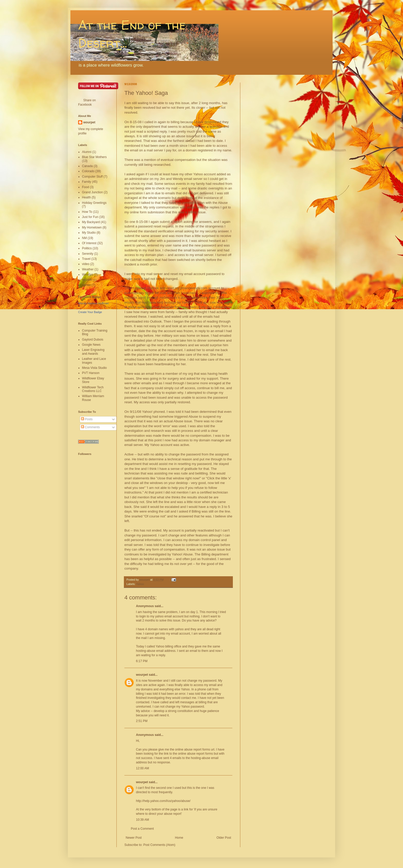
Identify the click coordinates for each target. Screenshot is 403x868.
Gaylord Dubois (93, 340)
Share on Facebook (87, 102)
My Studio (89, 233)
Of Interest (89, 243)
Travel (86, 259)
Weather (88, 269)
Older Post (224, 838)
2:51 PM (142, 721)
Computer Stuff (92, 177)
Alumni (87, 152)
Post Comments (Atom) (159, 845)
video (86, 264)
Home (179, 838)
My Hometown (92, 227)
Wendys (88, 275)
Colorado (88, 171)
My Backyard (91, 222)
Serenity (88, 254)
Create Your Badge (90, 312)
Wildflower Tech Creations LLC (93, 389)
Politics (87, 248)
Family (86, 182)
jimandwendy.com (194, 288)
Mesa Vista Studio (94, 368)
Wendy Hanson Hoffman (93, 303)
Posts (87, 419)
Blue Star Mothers (94, 157)
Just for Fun (90, 217)
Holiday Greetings (94, 203)
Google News (91, 345)
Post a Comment (142, 829)
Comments (90, 427)
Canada (87, 166)
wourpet (142, 675)
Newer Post (134, 838)
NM (84, 238)
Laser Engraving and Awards (93, 352)
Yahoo (140, 584)
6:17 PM (142, 661)
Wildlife (87, 280)
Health (86, 197)
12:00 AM (143, 768)
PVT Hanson (91, 373)
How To (87, 212)
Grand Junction (92, 192)
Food (85, 187)
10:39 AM (143, 820)
